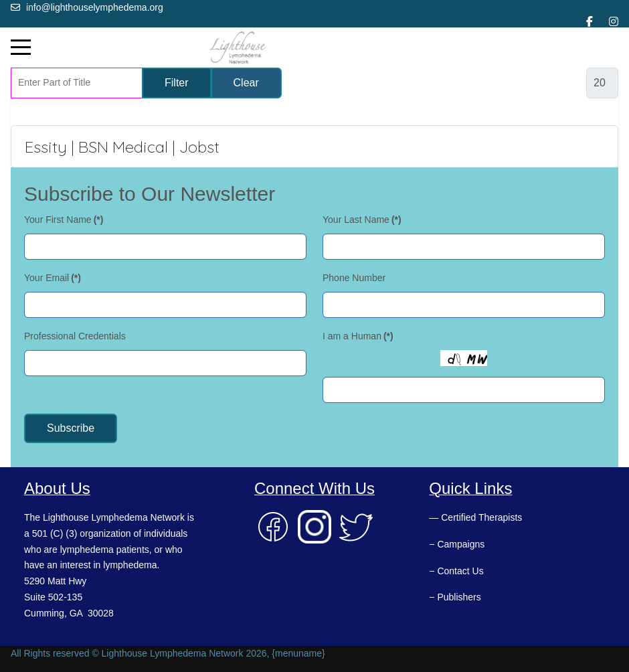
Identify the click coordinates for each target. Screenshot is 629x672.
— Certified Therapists (475, 517)
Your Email (53, 278)
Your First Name (64, 220)
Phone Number (354, 278)
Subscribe (71, 428)
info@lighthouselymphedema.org (95, 7)
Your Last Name (362, 220)
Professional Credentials (75, 336)
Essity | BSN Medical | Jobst (122, 147)
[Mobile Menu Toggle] (21, 48)
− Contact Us (456, 571)
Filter (177, 83)
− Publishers (455, 597)
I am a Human (358, 336)
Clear (246, 83)
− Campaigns (457, 544)
